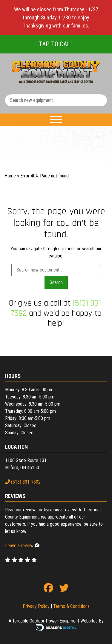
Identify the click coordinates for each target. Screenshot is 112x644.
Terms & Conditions (71, 606)
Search (56, 282)
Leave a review (19, 546)
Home (10, 176)
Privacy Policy (36, 606)
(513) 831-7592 (23, 482)
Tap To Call (56, 44)
